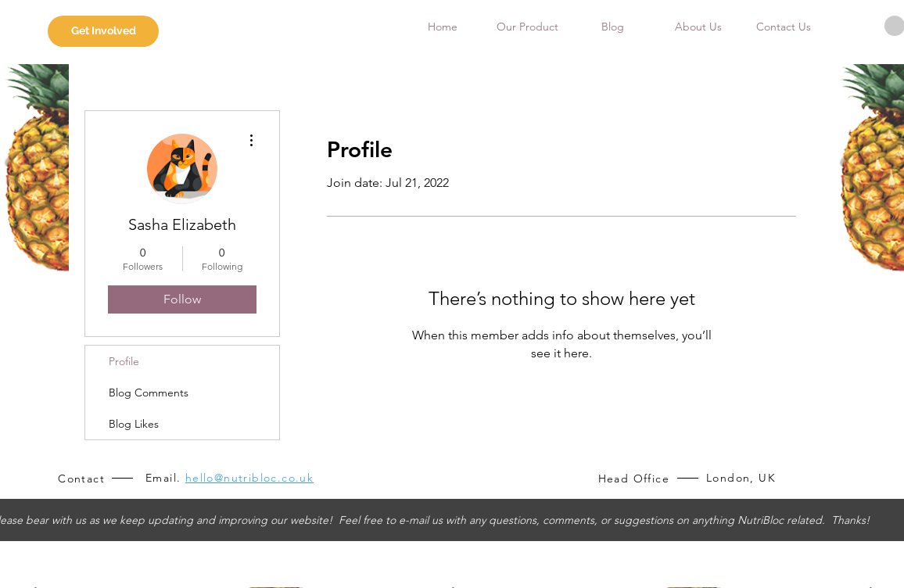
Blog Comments (149, 393)
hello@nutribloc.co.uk (249, 478)
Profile (124, 361)
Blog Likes (134, 424)
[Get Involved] (103, 31)
